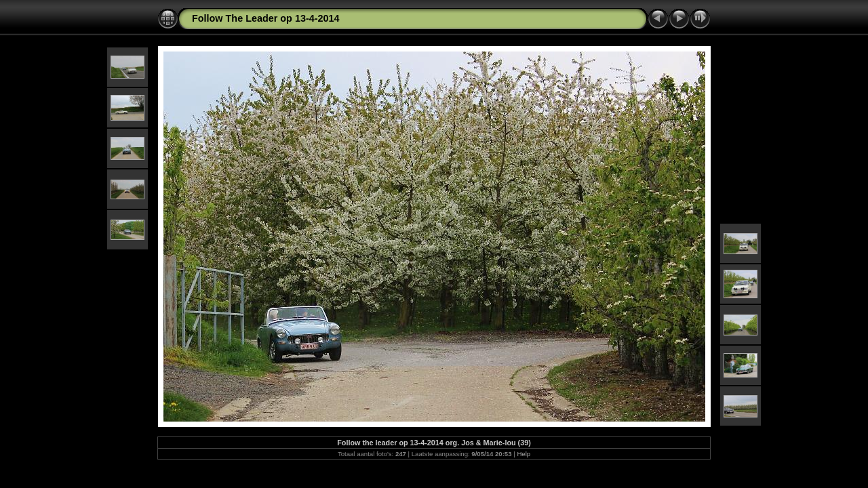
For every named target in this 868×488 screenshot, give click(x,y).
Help (524, 454)
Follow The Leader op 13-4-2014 (266, 18)
